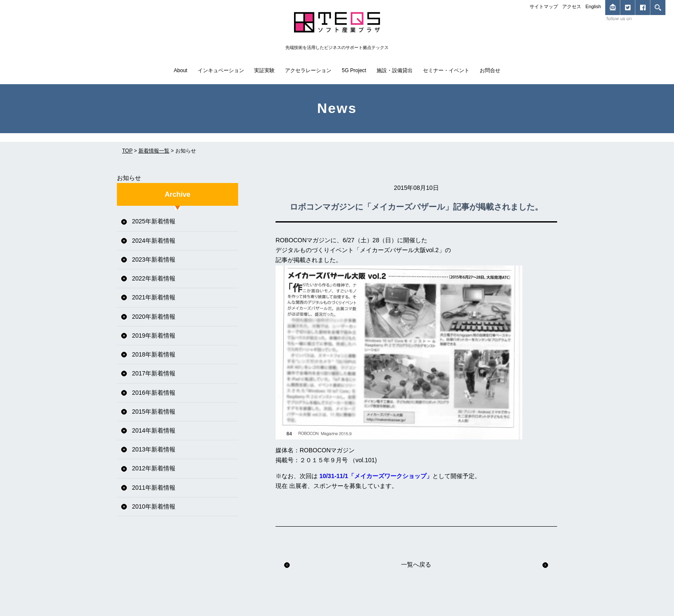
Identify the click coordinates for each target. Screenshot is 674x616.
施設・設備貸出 (395, 70)
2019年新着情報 (154, 335)
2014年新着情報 (154, 430)
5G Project (354, 70)
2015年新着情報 (154, 412)
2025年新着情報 (154, 221)
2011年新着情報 (154, 488)
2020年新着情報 (154, 317)
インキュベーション (221, 70)
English (593, 6)
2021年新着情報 (154, 297)
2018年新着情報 (154, 354)
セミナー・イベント (446, 70)
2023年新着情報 (154, 259)
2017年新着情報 (154, 373)
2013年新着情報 (154, 449)
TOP (127, 151)
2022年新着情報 (154, 278)
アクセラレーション (308, 70)
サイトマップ (544, 6)
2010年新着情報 (154, 506)
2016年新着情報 (154, 393)
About (180, 70)
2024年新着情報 (154, 241)
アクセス (572, 6)
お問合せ (490, 70)
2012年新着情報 (154, 468)
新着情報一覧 (154, 151)
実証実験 (264, 70)
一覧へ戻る (416, 564)
